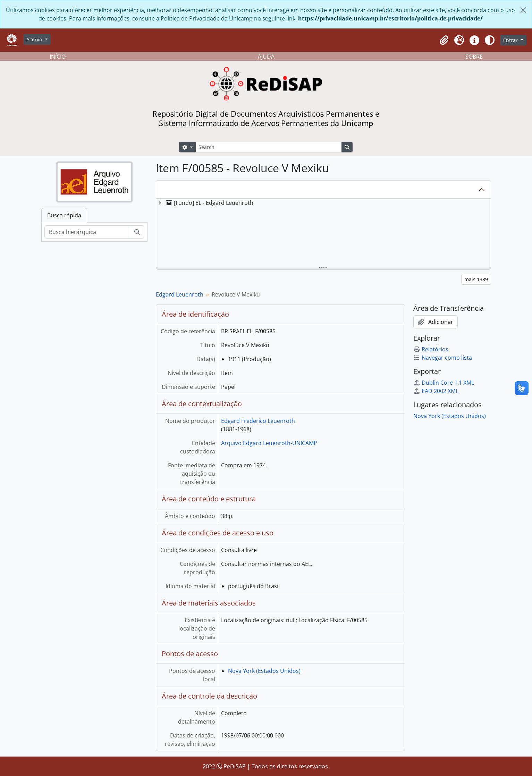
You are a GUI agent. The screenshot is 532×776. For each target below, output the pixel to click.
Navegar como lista (443, 358)
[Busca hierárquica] (87, 232)
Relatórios (431, 349)
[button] (444, 40)
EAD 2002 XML (436, 391)
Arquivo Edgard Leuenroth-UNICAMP (269, 443)
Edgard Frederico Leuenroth (258, 421)
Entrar (511, 40)
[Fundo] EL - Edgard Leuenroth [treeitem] (209, 203)
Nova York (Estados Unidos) (264, 671)
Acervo (35, 39)
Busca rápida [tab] (64, 215)
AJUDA (266, 57)
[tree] (323, 233)
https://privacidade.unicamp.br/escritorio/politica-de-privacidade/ (390, 18)
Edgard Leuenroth (180, 294)
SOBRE (474, 57)
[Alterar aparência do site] (490, 40)
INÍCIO (58, 57)
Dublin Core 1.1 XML (444, 383)
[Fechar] (523, 10)
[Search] (269, 147)
